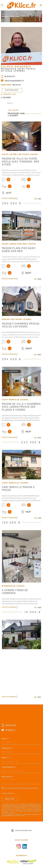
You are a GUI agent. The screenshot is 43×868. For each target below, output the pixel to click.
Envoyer (10, 799)
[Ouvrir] (2, 5)
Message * (8, 777)
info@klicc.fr (10, 730)
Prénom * (7, 748)
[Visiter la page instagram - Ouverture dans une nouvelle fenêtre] (19, 846)
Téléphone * (9, 767)
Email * (6, 758)
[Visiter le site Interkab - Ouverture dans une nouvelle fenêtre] (28, 862)
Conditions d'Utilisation (7, 815)
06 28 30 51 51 (10, 77)
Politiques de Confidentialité (31, 814)
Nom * (5, 739)
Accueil (5, 17)
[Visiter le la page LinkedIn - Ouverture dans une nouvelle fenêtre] (25, 846)
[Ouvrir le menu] (41, 5)
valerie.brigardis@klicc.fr (14, 82)
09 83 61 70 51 (11, 725)
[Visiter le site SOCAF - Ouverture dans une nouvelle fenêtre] (13, 862)
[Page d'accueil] (21, 5)
